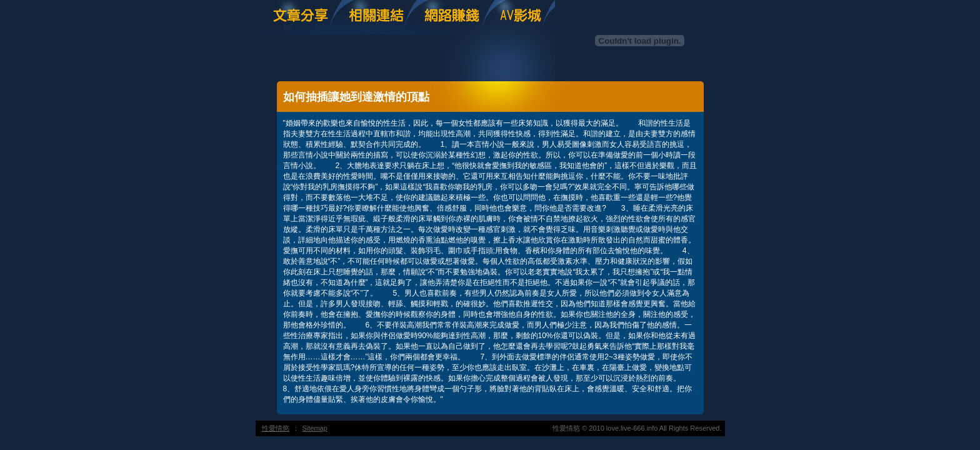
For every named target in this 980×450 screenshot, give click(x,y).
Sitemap (315, 428)
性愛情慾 (276, 428)
